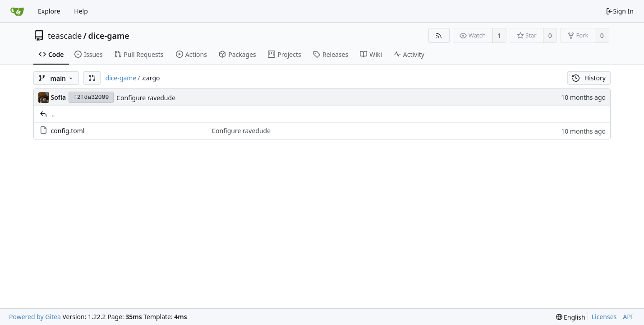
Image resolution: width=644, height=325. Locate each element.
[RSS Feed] (439, 35)
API (628, 317)
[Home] (17, 11)
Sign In (620, 11)
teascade (65, 36)
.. (53, 114)
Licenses (604, 317)
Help (81, 11)
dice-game (109, 36)
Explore (49, 11)
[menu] (571, 317)
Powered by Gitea (35, 317)
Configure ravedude (146, 98)
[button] (92, 78)
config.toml (68, 131)
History (589, 78)
